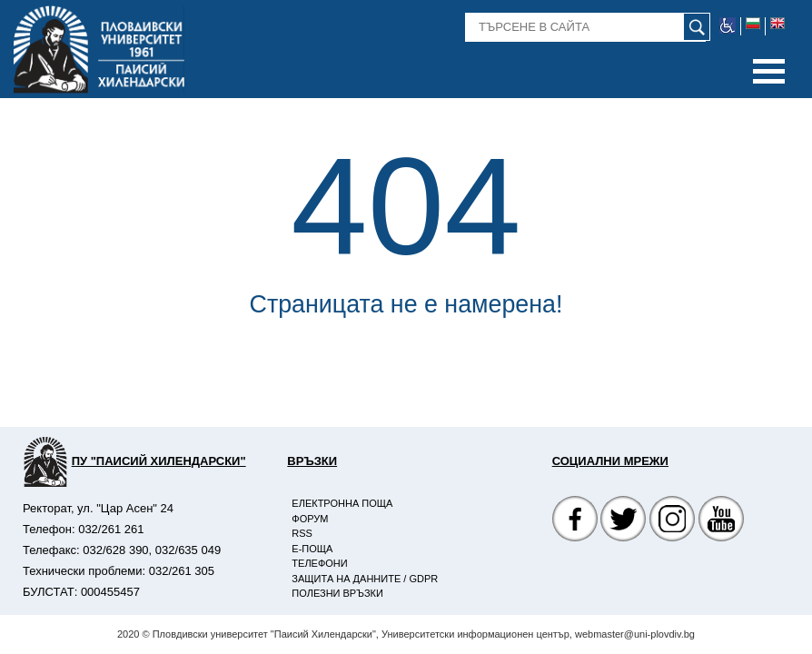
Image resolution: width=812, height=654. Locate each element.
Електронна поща (342, 503)
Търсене (489, 19)
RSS (302, 533)
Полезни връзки (337, 593)
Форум (310, 519)
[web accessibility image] (728, 26)
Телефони (319, 563)
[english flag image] (777, 26)
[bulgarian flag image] (753, 26)
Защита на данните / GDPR (365, 579)
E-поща (312, 549)
